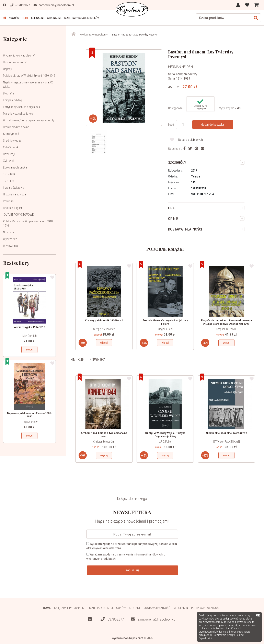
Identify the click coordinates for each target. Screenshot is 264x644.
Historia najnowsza (14, 194)
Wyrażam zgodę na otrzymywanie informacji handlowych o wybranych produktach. (126, 557)
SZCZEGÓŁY (177, 162)
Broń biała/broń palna (16, 127)
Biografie (9, 93)
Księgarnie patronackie (47, 18)
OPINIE (173, 219)
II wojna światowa (14, 188)
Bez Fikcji (9, 154)
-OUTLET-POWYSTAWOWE (18, 215)
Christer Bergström (104, 442)
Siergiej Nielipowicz (104, 329)
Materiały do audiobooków (82, 18)
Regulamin (181, 608)
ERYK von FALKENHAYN (227, 442)
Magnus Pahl (165, 329)
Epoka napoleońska (15, 167)
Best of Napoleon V (15, 62)
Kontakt (135, 608)
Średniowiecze (12, 141)
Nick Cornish (30, 336)
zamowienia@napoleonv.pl (153, 619)
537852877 (112, 619)
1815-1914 (9, 174)
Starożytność (11, 134)
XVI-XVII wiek (11, 147)
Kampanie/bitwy (13, 100)
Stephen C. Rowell (226, 329)
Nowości (14, 18)
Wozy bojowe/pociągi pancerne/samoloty (29, 120)
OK (258, 616)
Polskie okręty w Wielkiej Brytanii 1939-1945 (29, 76)
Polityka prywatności (206, 608)
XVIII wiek (9, 161)
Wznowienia (10, 246)
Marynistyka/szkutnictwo (18, 114)
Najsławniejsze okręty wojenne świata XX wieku (28, 85)
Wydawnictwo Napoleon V (19, 55)
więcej (29, 349)
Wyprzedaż (10, 239)
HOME (25, 18)
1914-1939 (9, 181)
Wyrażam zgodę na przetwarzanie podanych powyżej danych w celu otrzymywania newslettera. (132, 546)
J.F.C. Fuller (165, 442)
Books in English (13, 208)
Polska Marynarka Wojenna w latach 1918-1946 (28, 223)
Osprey (7, 69)
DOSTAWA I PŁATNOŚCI (185, 229)
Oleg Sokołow (30, 422)
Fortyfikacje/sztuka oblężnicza (21, 107)
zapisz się (133, 570)
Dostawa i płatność (157, 608)
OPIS (172, 208)
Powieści (9, 201)
